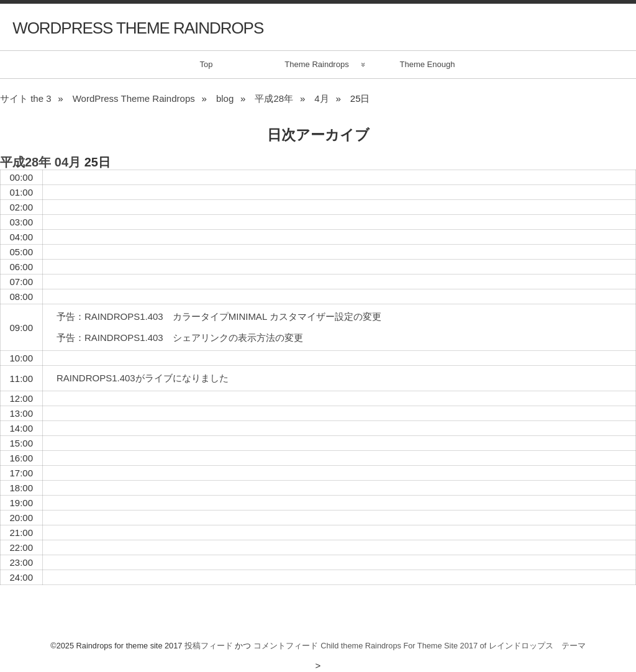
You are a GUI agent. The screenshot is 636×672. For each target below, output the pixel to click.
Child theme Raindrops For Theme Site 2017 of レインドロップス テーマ (453, 646)
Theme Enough (428, 64)
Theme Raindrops (316, 64)
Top (207, 64)
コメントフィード (286, 646)
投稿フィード (209, 646)
